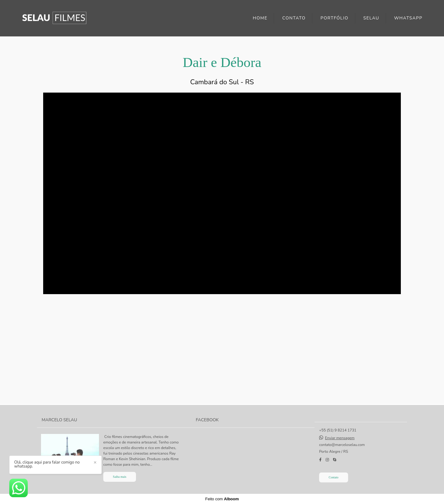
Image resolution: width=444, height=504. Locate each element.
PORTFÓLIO (334, 18)
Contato (334, 477)
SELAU (371, 18)
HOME (260, 18)
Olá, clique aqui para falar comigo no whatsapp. (47, 464)
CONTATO (294, 18)
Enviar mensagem (340, 438)
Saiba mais (120, 477)
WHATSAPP (408, 18)
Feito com (222, 499)
